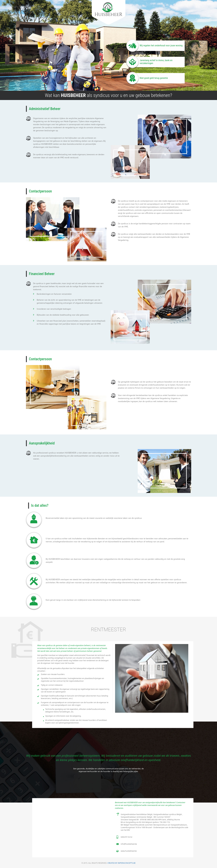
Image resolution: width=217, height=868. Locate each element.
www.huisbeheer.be (129, 851)
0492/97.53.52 (127, 837)
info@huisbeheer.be (129, 844)
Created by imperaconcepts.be (121, 863)
